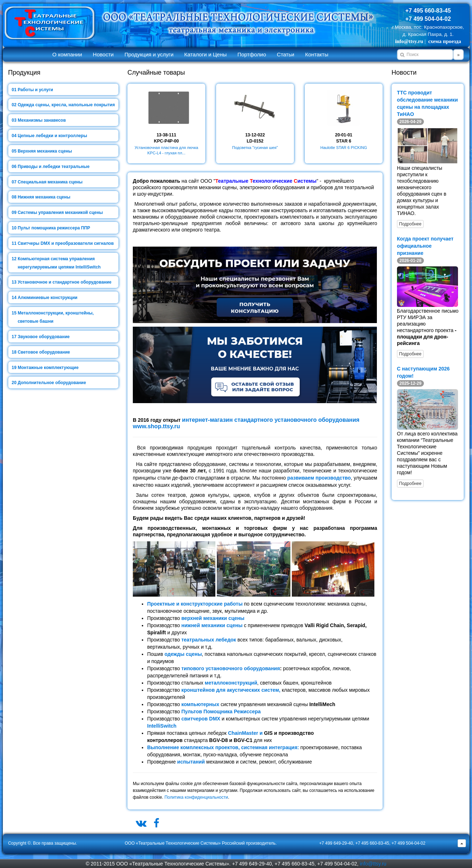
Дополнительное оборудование (52, 383)
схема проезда (445, 41)
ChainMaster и (246, 733)
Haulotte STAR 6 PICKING (344, 148)
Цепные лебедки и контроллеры (52, 136)
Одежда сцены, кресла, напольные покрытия (66, 105)
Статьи (286, 54)
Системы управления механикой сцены (60, 213)
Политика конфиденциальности (196, 797)
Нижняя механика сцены (44, 197)
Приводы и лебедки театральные (53, 167)
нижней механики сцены (212, 625)
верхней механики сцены (213, 618)
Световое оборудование (44, 352)
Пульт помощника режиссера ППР (54, 228)
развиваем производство (319, 478)
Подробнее (410, 224)
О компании (67, 54)
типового (193, 668)
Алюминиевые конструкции (48, 298)
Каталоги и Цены (205, 54)
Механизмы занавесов (42, 120)
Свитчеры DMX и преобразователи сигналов (66, 243)
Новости (103, 54)
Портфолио (252, 54)
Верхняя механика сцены (45, 151)
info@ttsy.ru (409, 41)
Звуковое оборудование (44, 337)
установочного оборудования (242, 668)
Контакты (317, 54)
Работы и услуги (35, 90)
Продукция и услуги (149, 54)
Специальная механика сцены (50, 182)
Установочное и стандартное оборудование (64, 282)
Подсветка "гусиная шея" (255, 148)
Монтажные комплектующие (48, 368)
